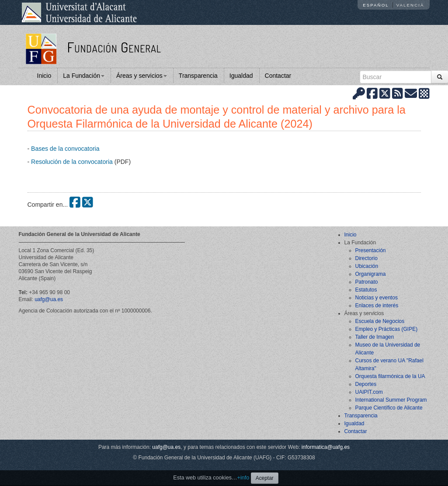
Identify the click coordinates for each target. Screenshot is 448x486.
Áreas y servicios (142, 76)
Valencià (410, 5)
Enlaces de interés (377, 305)
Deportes (366, 384)
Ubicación (367, 266)
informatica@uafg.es (326, 447)
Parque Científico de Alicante (389, 408)
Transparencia (198, 76)
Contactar (278, 76)
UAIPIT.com (369, 392)
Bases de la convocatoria (65, 149)
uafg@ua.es (49, 299)
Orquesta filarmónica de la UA (390, 376)
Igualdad (241, 76)
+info (243, 478)
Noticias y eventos (377, 298)
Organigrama (371, 274)
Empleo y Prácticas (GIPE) (387, 329)
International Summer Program (391, 400)
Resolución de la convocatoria (72, 162)
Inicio (44, 76)
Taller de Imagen (375, 337)
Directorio (366, 258)
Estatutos (366, 290)
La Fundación (84, 76)
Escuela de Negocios (380, 321)
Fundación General (114, 47)
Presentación (371, 250)
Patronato (367, 282)
